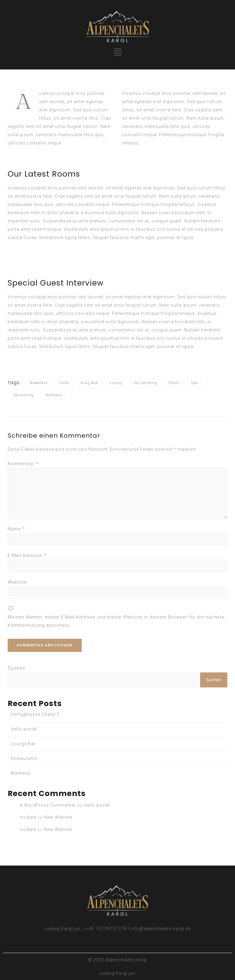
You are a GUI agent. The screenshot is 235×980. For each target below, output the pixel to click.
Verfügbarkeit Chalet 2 (35, 714)
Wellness (54, 395)
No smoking (145, 383)
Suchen (17, 668)
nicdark (28, 817)
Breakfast (39, 383)
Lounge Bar (23, 744)
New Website (58, 817)
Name (16, 529)
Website (17, 582)
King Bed (89, 383)
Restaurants (24, 758)
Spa (194, 383)
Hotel (64, 383)
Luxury (116, 383)
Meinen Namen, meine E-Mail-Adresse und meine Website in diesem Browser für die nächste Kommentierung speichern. (116, 621)
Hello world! (24, 729)
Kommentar (23, 464)
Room (174, 383)
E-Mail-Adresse (27, 555)
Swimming (24, 395)
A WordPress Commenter (48, 805)
